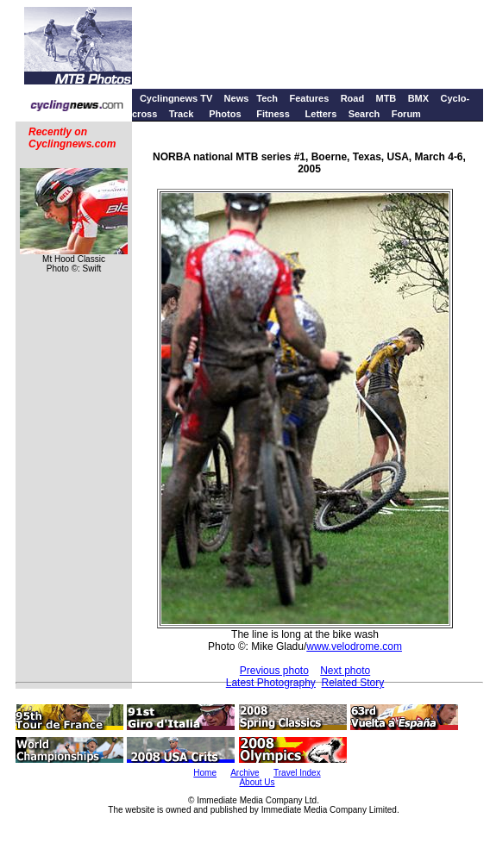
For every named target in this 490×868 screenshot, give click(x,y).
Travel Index (297, 773)
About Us (257, 782)
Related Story (353, 683)
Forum (406, 114)
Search (364, 114)
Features (309, 98)
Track (182, 114)
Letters (321, 114)
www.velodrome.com (354, 646)
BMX (418, 98)
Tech (267, 98)
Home (205, 773)
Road (353, 98)
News (237, 98)
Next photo (345, 671)
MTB (386, 98)
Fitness (273, 114)
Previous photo (274, 671)
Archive (245, 773)
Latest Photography (271, 683)
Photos (225, 114)
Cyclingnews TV (176, 98)
